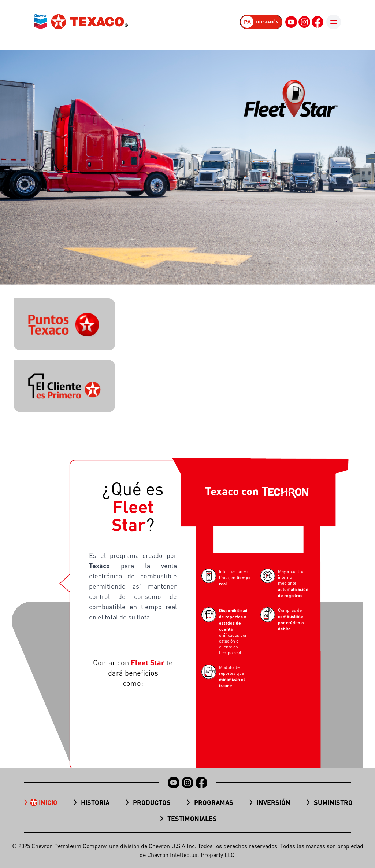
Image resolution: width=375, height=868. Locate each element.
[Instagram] (304, 22)
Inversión (274, 802)
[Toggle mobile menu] (334, 22)
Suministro (333, 802)
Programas (214, 802)
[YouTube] (291, 22)
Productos (152, 802)
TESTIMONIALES (192, 819)
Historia (95, 802)
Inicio (48, 802)
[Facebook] (318, 22)
